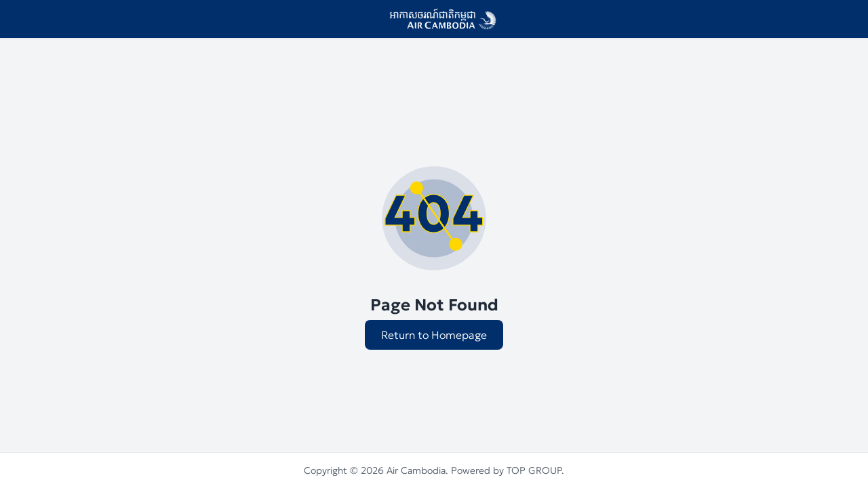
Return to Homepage (434, 335)
